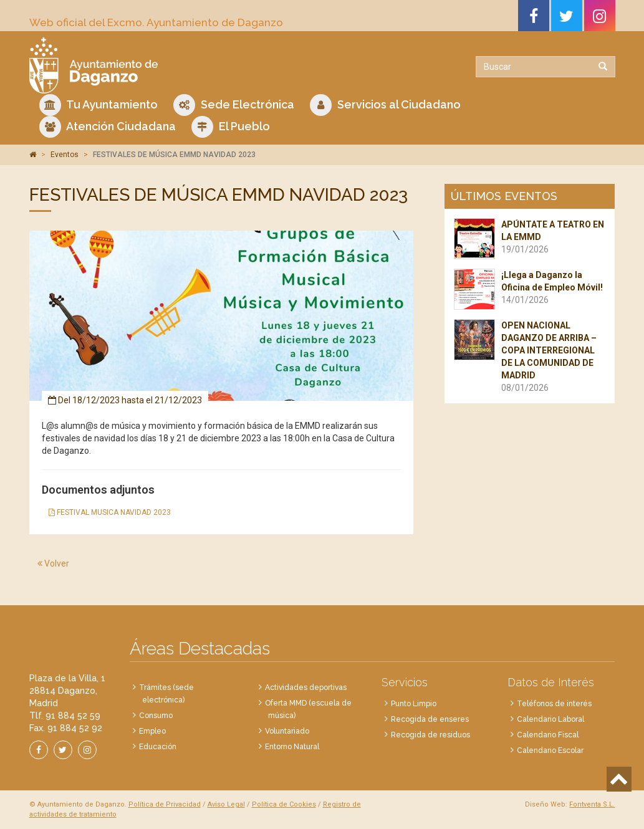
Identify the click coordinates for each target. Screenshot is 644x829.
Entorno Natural (292, 747)
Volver (53, 563)
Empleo (152, 731)
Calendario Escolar (550, 750)
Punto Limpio (414, 704)
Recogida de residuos (430, 735)
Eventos (65, 155)
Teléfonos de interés (554, 704)
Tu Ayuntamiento (99, 105)
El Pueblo (231, 127)
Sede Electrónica (234, 105)
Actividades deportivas (306, 688)
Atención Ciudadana (108, 127)
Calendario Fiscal (548, 735)
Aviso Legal (226, 804)
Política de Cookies (284, 804)
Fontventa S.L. (592, 804)
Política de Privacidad (165, 804)
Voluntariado (287, 731)
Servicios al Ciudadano (385, 105)
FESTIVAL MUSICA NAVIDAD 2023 (110, 512)
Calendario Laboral (550, 719)
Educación (158, 747)
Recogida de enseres (430, 719)
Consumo (156, 716)
